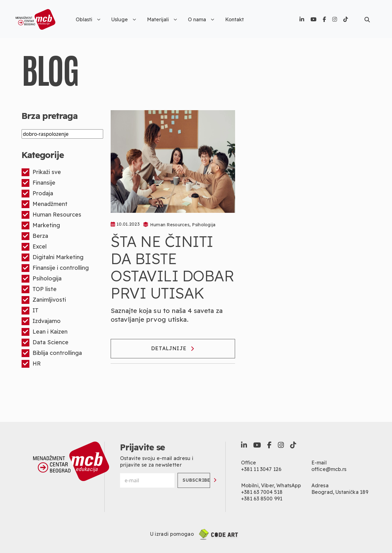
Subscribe (196, 480)
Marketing (41, 225)
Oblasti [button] (88, 19)
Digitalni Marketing (53, 257)
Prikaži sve (41, 172)
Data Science (45, 343)
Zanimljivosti (44, 300)
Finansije (38, 183)
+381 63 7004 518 (262, 492)
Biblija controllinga (52, 353)
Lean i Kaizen (45, 332)
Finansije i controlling (55, 268)
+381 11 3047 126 (261, 469)
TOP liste (39, 289)
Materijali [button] (162, 19)
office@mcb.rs (329, 469)
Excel (34, 247)
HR (31, 364)
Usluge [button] (124, 19)
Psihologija (42, 279)
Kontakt (234, 19)
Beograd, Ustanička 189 (340, 492)
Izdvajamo (41, 321)
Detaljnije (173, 348)
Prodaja (37, 194)
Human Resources (51, 215)
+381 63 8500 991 (262, 499)
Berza (35, 236)
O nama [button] (201, 19)
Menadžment (45, 204)
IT (30, 311)
